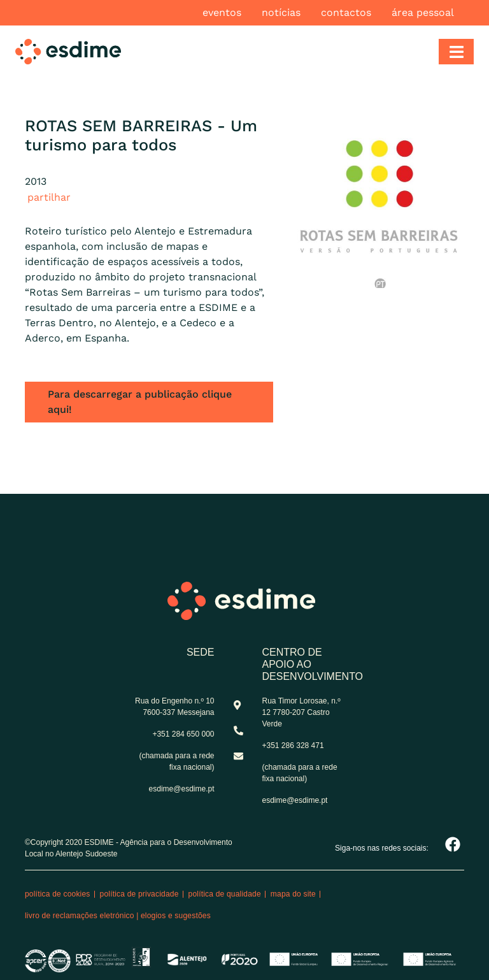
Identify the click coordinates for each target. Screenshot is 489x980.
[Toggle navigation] (456, 52)
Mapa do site (293, 894)
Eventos (222, 12)
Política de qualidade (225, 894)
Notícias (281, 12)
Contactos (346, 12)
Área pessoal (423, 12)
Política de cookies (58, 894)
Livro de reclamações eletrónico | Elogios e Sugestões (118, 916)
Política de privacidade (139, 894)
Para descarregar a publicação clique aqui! (140, 402)
